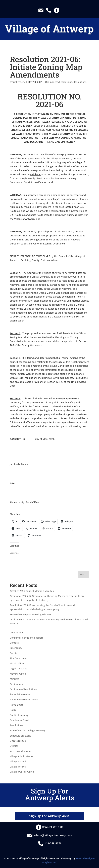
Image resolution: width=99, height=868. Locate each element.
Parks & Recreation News (24, 699)
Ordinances (16, 684)
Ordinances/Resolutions (59, 82)
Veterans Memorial (21, 751)
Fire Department (19, 658)
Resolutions (80, 82)
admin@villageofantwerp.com (50, 835)
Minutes (14, 679)
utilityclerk (19, 82)
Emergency (16, 648)
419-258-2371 (50, 843)
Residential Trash (20, 720)
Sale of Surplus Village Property (28, 730)
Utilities (14, 746)
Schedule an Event (20, 736)
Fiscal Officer (17, 663)
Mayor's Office (18, 674)
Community (16, 632)
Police (13, 710)
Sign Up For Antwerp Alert (49, 816)
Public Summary (19, 715)
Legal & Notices (18, 668)
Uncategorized (18, 741)
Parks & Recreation (21, 694)
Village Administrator (22, 756)
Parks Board (17, 705)
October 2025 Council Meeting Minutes (32, 591)
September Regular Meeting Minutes (31, 614)
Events (14, 653)
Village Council (18, 761)
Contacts (15, 643)
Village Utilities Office (22, 772)
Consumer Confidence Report (26, 638)
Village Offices (18, 767)
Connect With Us (50, 827)
